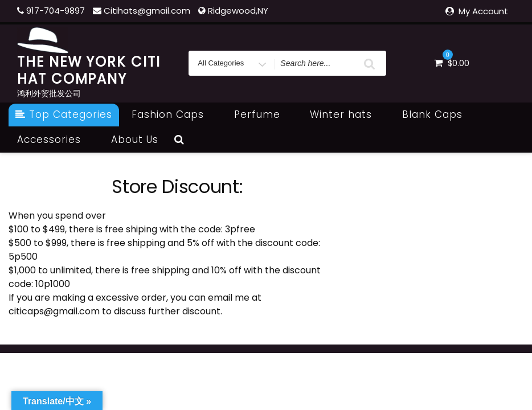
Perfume (263, 114)
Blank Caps (439, 114)
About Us (135, 140)
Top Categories (64, 114)
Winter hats (347, 114)
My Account (483, 11)
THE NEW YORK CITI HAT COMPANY (89, 70)
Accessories (55, 140)
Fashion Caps (174, 114)
